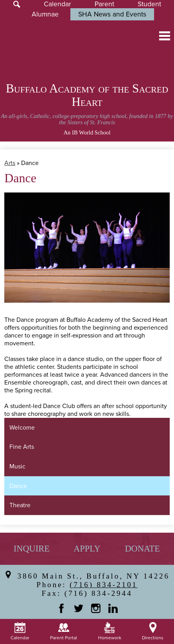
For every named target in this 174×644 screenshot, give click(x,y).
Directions (153, 631)
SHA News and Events (112, 14)
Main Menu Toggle (165, 36)
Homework (110, 631)
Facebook (61, 608)
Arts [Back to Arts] (10, 163)
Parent (104, 4)
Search (17, 4)
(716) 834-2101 (104, 585)
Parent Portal (64, 631)
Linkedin (113, 608)
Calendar (57, 4)
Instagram (96, 608)
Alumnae (45, 14)
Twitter (79, 608)
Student (149, 4)
